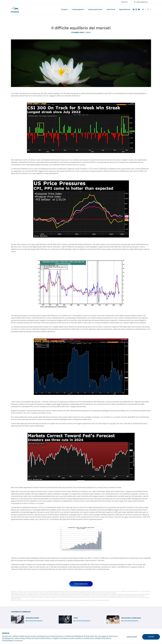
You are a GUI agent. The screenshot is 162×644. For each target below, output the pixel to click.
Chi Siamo (64, 9)
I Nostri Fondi (111, 9)
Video (76, 618)
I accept (151, 637)
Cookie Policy (45, 638)
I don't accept (132, 637)
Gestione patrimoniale (95, 9)
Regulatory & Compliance (131, 618)
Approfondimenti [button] (125, 9)
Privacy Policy (25, 638)
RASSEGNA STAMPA (32, 618)
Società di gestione (78, 9)
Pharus (15, 10)
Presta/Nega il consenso (12, 641)
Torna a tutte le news (81, 584)
